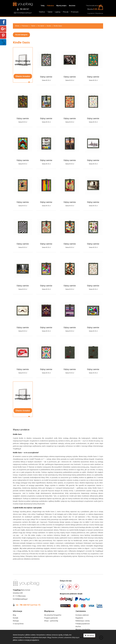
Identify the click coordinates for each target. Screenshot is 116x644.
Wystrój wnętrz (61, 6)
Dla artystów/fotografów (53, 615)
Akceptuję (89, 635)
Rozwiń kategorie (21, 35)
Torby (43, 6)
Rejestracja (99, 13)
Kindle (49, 26)
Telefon (42, 12)
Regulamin (79, 618)
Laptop (58, 12)
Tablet (50, 12)
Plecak (66, 12)
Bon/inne (72, 6)
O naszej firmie (18, 624)
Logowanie (91, 13)
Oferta (17, 26)
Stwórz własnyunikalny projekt (23, 63)
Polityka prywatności (83, 624)
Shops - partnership (51, 621)
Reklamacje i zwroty (83, 621)
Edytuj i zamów (46, 77)
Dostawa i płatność (82, 615)
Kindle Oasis (58, 26)
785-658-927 (24, 9)
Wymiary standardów (83, 629)
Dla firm (78, 627)
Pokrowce (50, 6)
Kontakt (16, 618)
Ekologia (16, 621)
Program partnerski (51, 618)
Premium (75, 12)
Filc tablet (41, 26)
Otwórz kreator (23, 76)
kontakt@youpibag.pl (24, 13)
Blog (14, 615)
